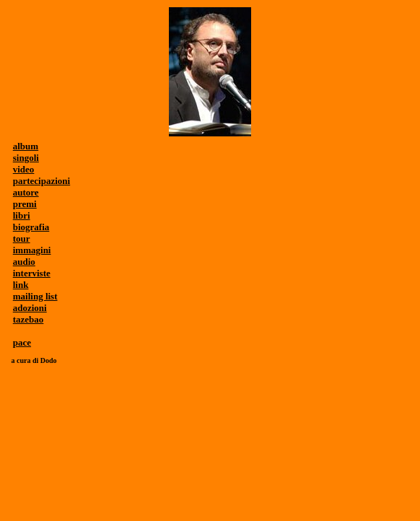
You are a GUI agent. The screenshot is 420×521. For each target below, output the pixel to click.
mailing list (35, 296)
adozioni (30, 308)
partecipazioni (41, 181)
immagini (32, 250)
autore (26, 192)
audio (24, 262)
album (26, 146)
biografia (31, 227)
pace (22, 342)
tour (22, 238)
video (24, 169)
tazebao (29, 319)
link (21, 285)
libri (22, 215)
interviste (32, 273)
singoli (26, 158)
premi (25, 204)
